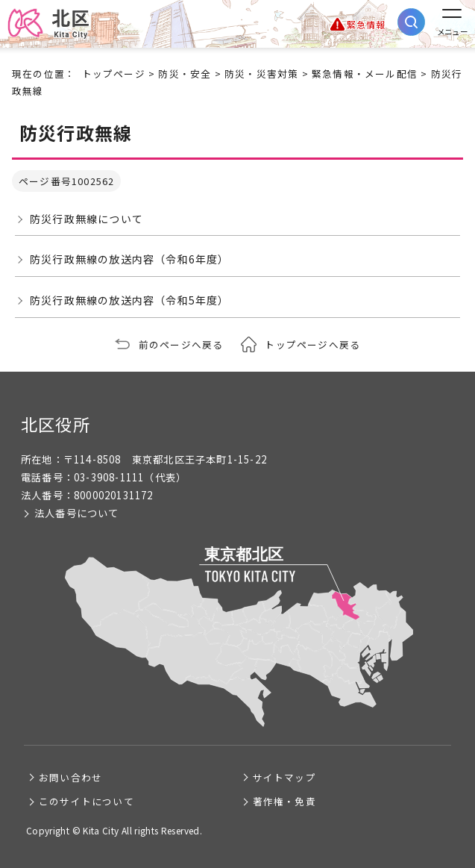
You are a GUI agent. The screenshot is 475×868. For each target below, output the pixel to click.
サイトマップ (284, 777)
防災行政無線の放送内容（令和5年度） (130, 300)
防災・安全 (185, 74)
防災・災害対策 (261, 74)
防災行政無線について (86, 219)
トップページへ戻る (312, 344)
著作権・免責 (284, 801)
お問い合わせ (70, 777)
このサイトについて (86, 801)
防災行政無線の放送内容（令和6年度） (130, 259)
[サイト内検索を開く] (411, 22)
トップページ (114, 74)
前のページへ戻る (181, 344)
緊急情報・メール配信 (365, 74)
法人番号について (77, 513)
